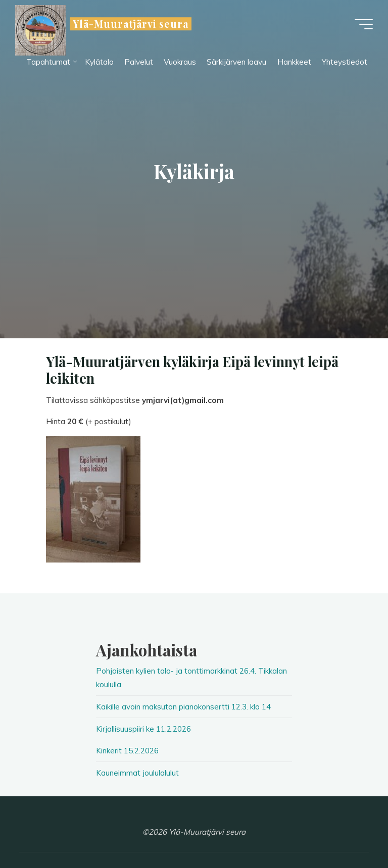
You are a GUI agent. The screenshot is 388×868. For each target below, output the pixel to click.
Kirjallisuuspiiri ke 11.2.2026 (143, 729)
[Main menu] (364, 24)
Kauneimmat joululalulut (137, 773)
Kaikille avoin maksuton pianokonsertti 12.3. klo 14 (183, 707)
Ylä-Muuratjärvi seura (131, 24)
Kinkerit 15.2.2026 (127, 751)
